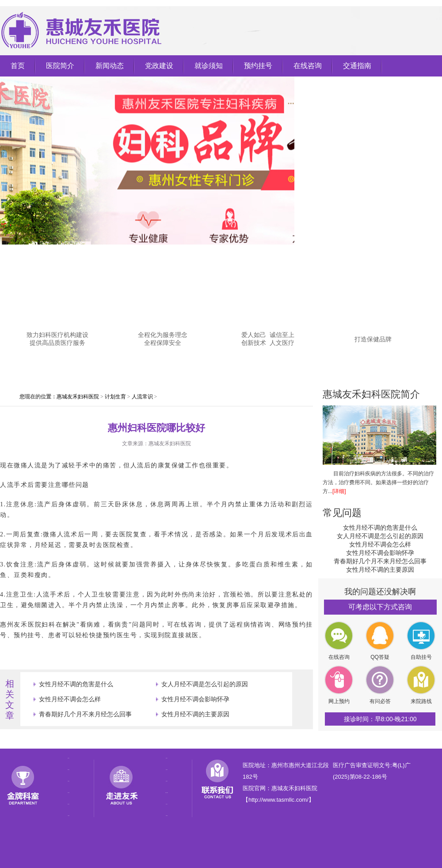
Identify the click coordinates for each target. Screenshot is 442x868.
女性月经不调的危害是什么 (76, 684)
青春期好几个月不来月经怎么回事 (85, 714)
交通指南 (357, 66)
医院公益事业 (167, 793)
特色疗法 (167, 804)
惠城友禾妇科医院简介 (371, 394)
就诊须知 (209, 66)
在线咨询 (308, 66)
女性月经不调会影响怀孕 (195, 699)
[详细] (339, 491)
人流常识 (142, 397)
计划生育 (115, 397)
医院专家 (167, 770)
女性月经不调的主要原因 (195, 714)
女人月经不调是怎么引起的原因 (205, 684)
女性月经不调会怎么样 (70, 699)
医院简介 (60, 66)
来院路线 (167, 816)
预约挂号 (258, 66)
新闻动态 (110, 66)
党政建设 (159, 66)
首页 (18, 66)
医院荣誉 (167, 781)
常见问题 (342, 513)
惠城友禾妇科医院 (78, 397)
